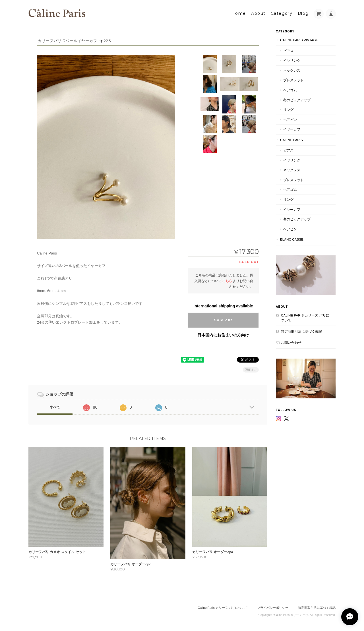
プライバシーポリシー (273, 607)
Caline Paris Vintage (299, 40)
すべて (55, 407)
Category (282, 13)
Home (239, 13)
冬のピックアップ (297, 100)
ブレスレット (293, 80)
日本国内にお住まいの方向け (223, 335)
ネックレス (292, 70)
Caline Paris (291, 139)
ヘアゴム (290, 90)
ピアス (288, 50)
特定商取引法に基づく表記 (301, 331)
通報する (251, 370)
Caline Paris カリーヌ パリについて (305, 317)
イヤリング (292, 60)
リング (288, 109)
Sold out (223, 320)
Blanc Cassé (292, 239)
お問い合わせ (291, 342)
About (258, 13)
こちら (227, 281)
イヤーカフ (292, 129)
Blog (303, 13)
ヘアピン (290, 119)
